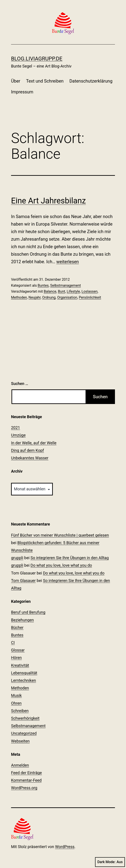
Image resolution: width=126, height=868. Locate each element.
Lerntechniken (24, 680)
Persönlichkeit (90, 297)
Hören (16, 658)
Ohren (16, 703)
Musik (16, 695)
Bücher (17, 627)
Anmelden (20, 765)
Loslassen (90, 291)
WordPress (65, 847)
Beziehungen (22, 620)
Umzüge (18, 435)
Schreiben (20, 711)
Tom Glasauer (23, 581)
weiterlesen (68, 262)
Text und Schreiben (45, 81)
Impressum (22, 92)
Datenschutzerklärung (91, 81)
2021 (15, 428)
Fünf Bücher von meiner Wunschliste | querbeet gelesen (60, 535)
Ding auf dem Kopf (28, 450)
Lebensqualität (24, 673)
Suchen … (20, 384)
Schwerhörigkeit (25, 718)
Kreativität (20, 665)
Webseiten (20, 741)
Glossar (18, 650)
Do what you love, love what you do (61, 565)
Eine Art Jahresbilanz (48, 201)
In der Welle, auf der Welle (34, 443)
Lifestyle (73, 291)
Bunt (62, 291)
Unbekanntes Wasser (30, 458)
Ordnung (49, 297)
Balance (50, 291)
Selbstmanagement (66, 285)
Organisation (67, 297)
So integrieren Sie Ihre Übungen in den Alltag (70, 558)
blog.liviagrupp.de (37, 59)
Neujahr (35, 297)
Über (16, 81)
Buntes (43, 285)
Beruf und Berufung (28, 612)
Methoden (19, 297)
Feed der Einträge (26, 773)
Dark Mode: (110, 862)
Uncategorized (24, 733)
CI (13, 643)
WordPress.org (24, 788)
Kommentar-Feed (26, 780)
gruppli (17, 558)
